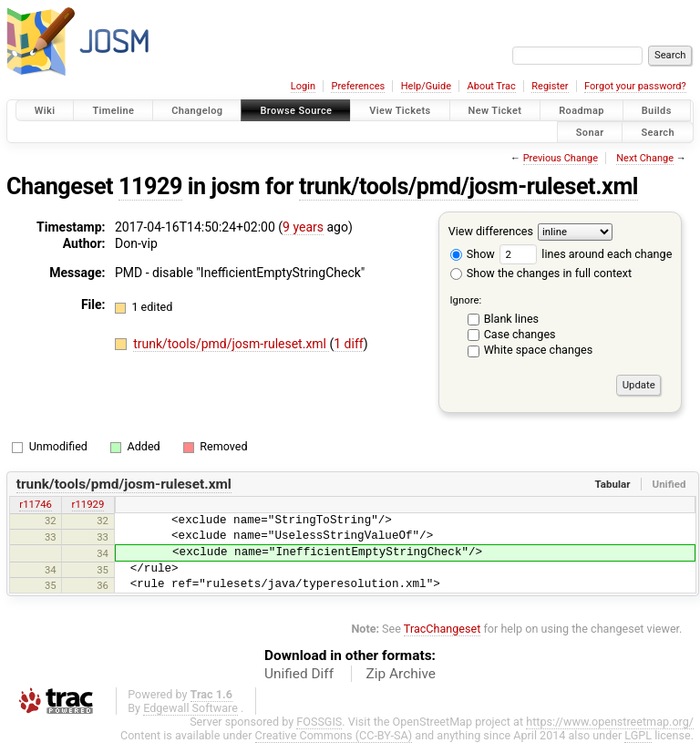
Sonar (590, 132)
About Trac (492, 86)
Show (473, 254)
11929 (150, 186)
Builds (657, 111)
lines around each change (586, 254)
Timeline (113, 111)
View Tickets (400, 111)
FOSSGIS (319, 722)
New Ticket (495, 111)
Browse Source (296, 111)
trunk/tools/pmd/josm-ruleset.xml (468, 186)
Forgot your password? (635, 86)
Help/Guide (426, 86)
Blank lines (511, 319)
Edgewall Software (190, 708)
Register (550, 86)
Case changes (520, 334)
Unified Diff (299, 674)
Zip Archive (401, 674)
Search (658, 132)
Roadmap (582, 111)
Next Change (645, 158)
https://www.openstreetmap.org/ (610, 722)
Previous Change (561, 158)
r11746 (36, 504)
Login (303, 86)
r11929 (88, 504)
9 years (303, 227)
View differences (491, 231)
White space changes (539, 350)
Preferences (358, 86)
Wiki (45, 111)
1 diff (349, 344)
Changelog (197, 111)
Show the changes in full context (541, 273)
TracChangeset (443, 629)
